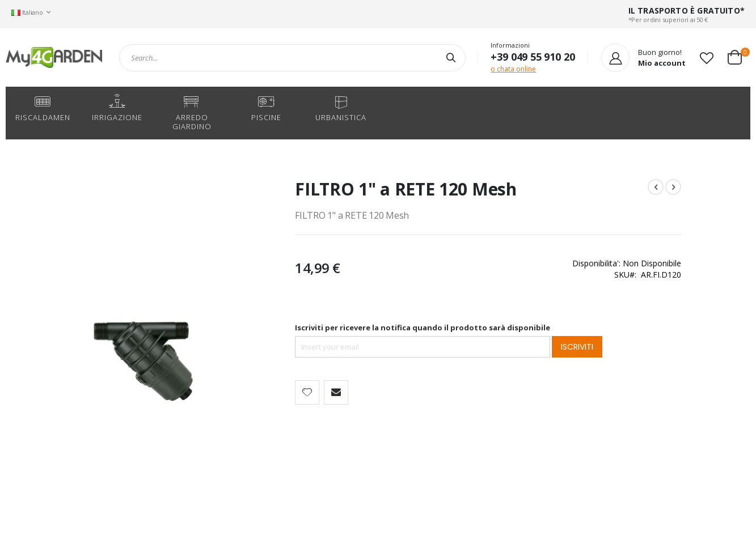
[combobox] (292, 58)
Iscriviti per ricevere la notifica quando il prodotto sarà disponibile (373, 328)
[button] (707, 58)
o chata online (513, 69)
